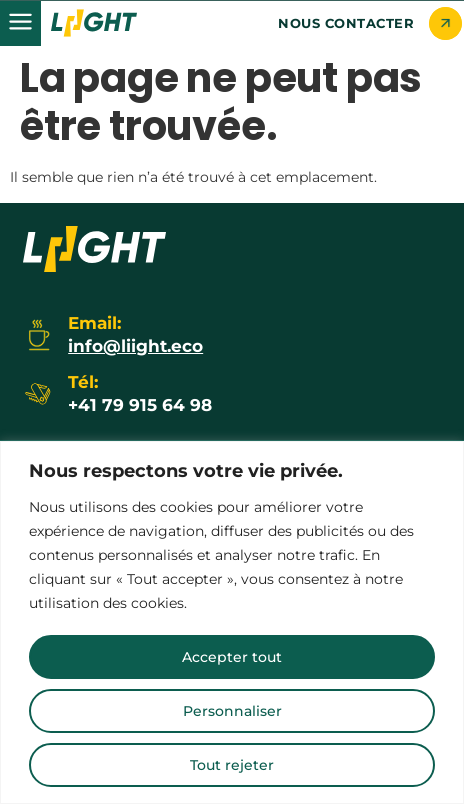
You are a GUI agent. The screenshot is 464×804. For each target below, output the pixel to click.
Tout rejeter (232, 765)
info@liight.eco (135, 346)
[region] (232, 622)
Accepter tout (232, 657)
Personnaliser (232, 711)
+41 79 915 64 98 (140, 405)
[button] (20, 23)
